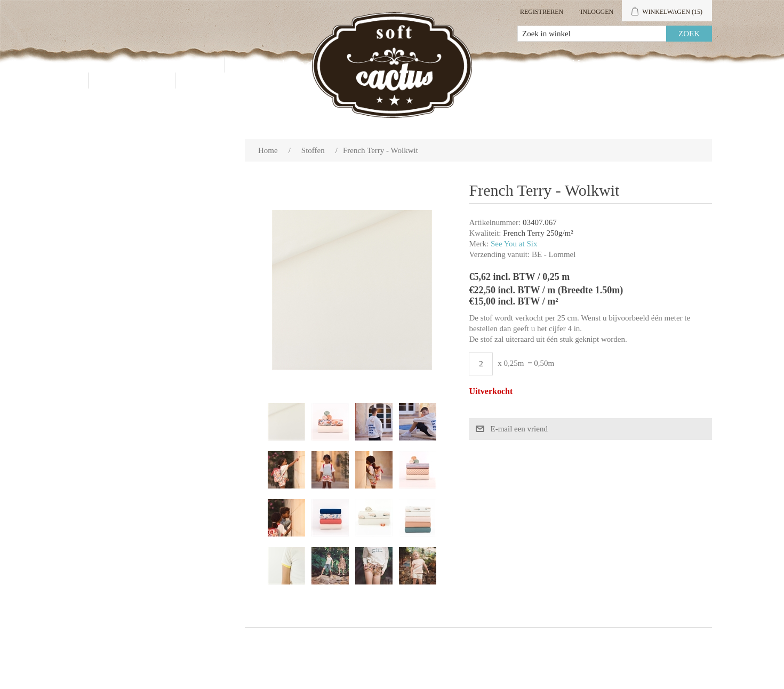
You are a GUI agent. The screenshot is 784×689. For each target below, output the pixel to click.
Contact (132, 80)
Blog (208, 80)
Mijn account (604, 64)
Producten (173, 64)
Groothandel (285, 64)
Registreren (542, 12)
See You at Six (514, 244)
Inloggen (597, 12)
